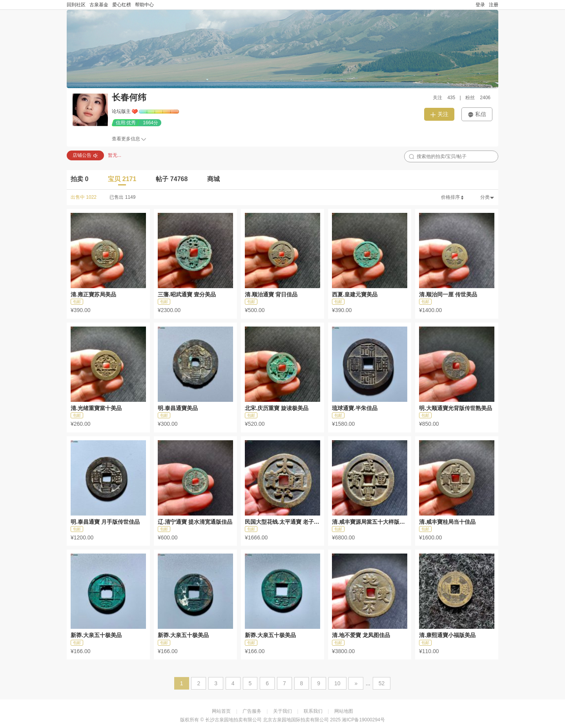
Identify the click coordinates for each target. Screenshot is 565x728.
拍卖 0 (79, 179)
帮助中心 (144, 5)
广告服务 (252, 711)
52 (382, 683)
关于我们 (282, 711)
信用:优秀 (126, 123)
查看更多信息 (126, 139)
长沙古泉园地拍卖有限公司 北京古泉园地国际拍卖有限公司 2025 (273, 720)
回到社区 (76, 5)
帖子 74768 (172, 179)
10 (337, 683)
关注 (439, 114)
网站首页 (221, 711)
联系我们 (313, 711)
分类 (487, 197)
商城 (213, 179)
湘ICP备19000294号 (363, 720)
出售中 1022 (84, 197)
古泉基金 (99, 5)
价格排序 (453, 197)
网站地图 (344, 711)
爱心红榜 (122, 5)
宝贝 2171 (122, 179)
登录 (480, 5)
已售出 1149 (122, 197)
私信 (477, 114)
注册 (494, 5)
